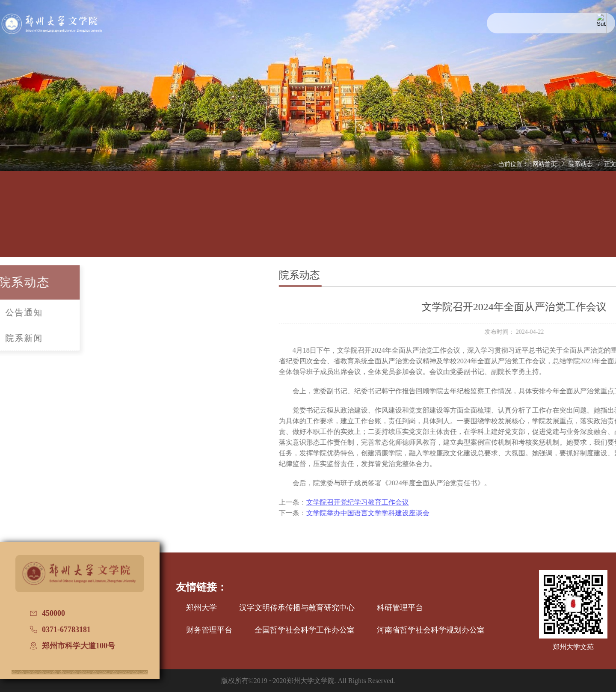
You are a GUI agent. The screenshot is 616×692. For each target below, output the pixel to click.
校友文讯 (483, 221)
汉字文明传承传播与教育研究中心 (297, 608)
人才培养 (133, 221)
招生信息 (308, 221)
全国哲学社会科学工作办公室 (305, 630)
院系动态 (581, 164)
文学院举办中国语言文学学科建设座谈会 (421, 513)
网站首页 (545, 164)
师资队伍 (191, 221)
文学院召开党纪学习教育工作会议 (410, 502)
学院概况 (74, 221)
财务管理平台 (209, 630)
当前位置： (513, 164)
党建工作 (366, 221)
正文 (610, 164)
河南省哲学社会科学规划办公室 (431, 630)
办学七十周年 (600, 221)
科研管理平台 (400, 608)
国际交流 (425, 221)
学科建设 (250, 221)
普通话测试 (542, 221)
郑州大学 (201, 608)
